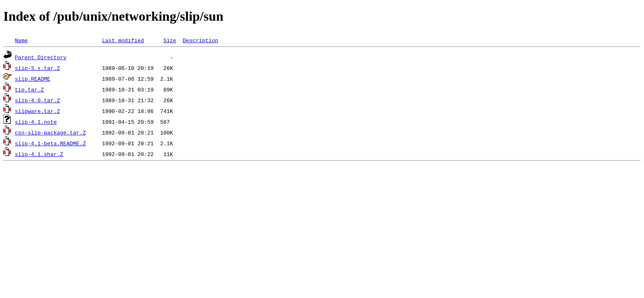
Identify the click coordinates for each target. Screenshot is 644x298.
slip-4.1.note (36, 122)
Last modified (123, 40)
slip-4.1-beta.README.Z (50, 143)
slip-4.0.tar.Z (37, 100)
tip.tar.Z (29, 89)
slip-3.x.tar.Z (37, 68)
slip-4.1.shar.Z (39, 154)
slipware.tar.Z (37, 111)
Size (170, 40)
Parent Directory (41, 57)
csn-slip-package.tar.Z (50, 132)
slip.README (33, 79)
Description (200, 40)
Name (21, 40)
